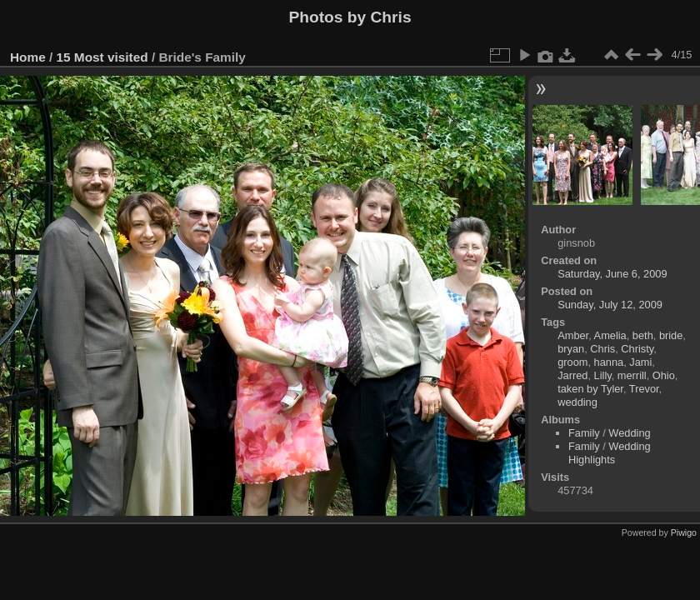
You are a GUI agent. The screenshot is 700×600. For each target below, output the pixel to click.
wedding (577, 402)
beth (643, 335)
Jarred (572, 375)
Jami (640, 362)
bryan (571, 349)
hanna (609, 362)
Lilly (603, 375)
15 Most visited (102, 57)
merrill (632, 375)
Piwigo (684, 532)
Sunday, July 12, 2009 (610, 305)
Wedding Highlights (610, 453)
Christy (637, 349)
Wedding (629, 433)
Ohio (664, 375)
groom (572, 362)
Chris (602, 349)
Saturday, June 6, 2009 (612, 274)
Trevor (644, 389)
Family (584, 433)
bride (671, 335)
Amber (573, 335)
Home (28, 57)
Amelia (610, 335)
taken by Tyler (590, 389)
